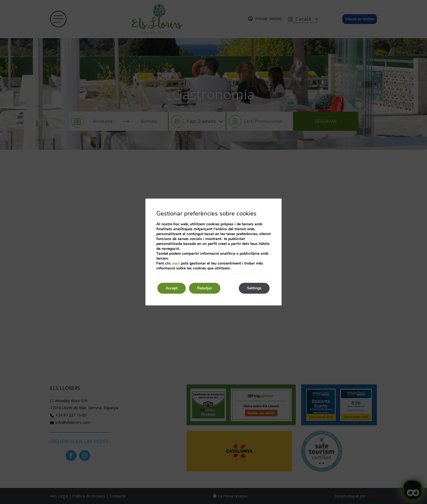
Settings (254, 288)
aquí (176, 263)
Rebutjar (205, 288)
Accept (172, 288)
